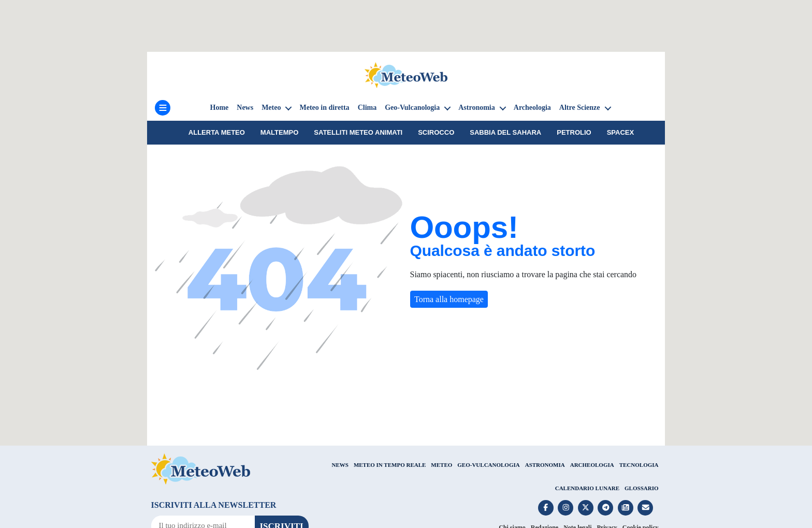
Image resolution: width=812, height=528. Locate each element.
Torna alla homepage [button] (449, 299)
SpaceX (621, 132)
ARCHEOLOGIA (592, 465)
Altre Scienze (580, 108)
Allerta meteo (217, 132)
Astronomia (477, 108)
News (245, 108)
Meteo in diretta (324, 108)
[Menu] (163, 108)
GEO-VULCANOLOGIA (488, 465)
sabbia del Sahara (505, 132)
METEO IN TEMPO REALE (390, 465)
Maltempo (279, 132)
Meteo (271, 108)
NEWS (340, 465)
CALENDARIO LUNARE (587, 488)
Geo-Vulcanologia (412, 108)
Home (220, 108)
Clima (367, 108)
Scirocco (436, 132)
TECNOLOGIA (639, 465)
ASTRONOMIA (545, 465)
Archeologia (532, 108)
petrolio (574, 132)
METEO (441, 465)
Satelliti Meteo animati (358, 132)
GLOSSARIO (641, 488)
